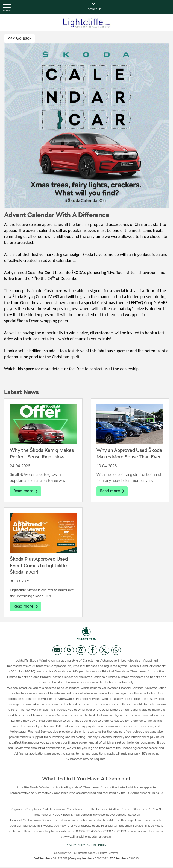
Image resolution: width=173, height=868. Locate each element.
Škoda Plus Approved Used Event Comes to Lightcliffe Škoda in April (39, 566)
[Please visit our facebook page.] (93, 652)
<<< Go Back (20, 38)
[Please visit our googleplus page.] (69, 652)
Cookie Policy (97, 846)
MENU (7, 7)
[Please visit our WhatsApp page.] (116, 652)
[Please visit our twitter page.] (104, 652)
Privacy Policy (75, 846)
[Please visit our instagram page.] (81, 652)
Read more (26, 492)
